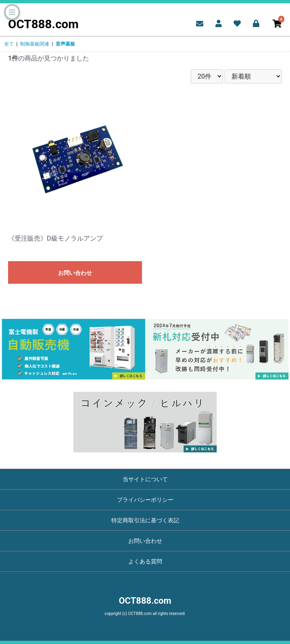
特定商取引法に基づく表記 (145, 520)
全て (9, 44)
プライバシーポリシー (145, 500)
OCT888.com (43, 24)
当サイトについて (145, 479)
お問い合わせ (75, 273)
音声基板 (65, 44)
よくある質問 (145, 561)
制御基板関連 (35, 44)
